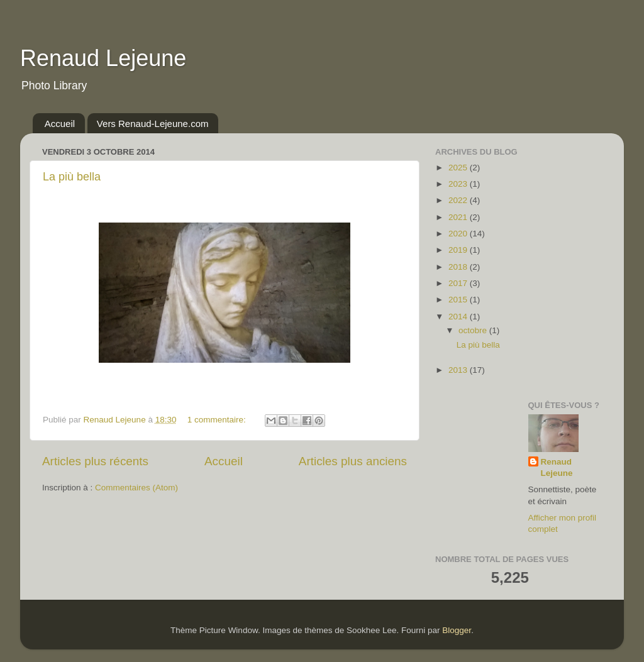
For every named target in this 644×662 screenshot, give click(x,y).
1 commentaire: (218, 420)
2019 (459, 250)
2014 (459, 317)
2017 (459, 283)
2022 (459, 200)
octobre (474, 330)
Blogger (457, 630)
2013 (459, 370)
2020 (459, 234)
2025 (459, 168)
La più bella (72, 177)
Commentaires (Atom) (136, 488)
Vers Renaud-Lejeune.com (153, 124)
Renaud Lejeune (103, 58)
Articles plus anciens (353, 461)
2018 (459, 267)
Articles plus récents (95, 461)
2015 (459, 300)
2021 (459, 217)
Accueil (60, 124)
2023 (459, 184)
